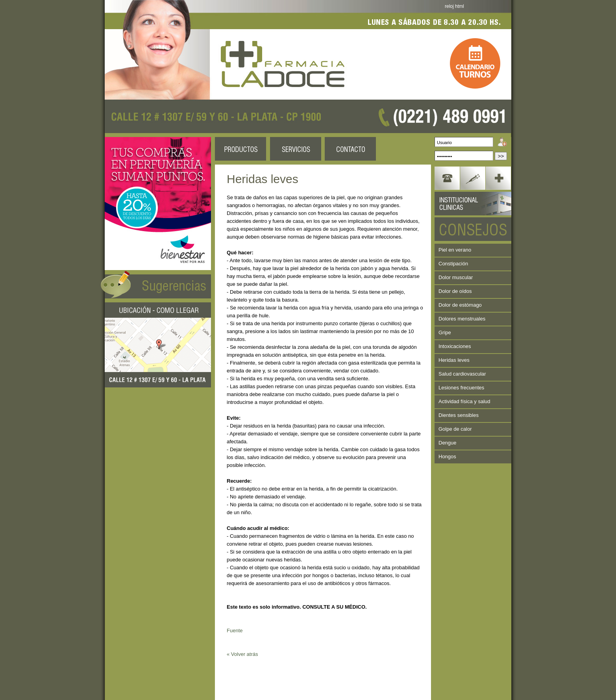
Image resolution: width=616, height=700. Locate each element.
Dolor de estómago (460, 305)
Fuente (235, 631)
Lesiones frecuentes (461, 388)
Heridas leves (454, 360)
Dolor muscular (456, 277)
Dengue (448, 443)
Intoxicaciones (455, 346)
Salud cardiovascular (462, 374)
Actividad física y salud (464, 401)
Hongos (447, 456)
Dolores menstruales (462, 319)
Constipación (453, 264)
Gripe (445, 332)
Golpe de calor (455, 429)
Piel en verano (455, 250)
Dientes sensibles (459, 415)
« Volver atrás (242, 654)
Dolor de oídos (455, 291)
